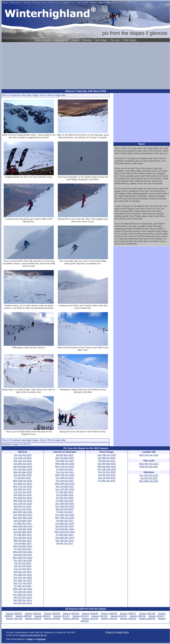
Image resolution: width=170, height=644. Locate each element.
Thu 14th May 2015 (23, 469)
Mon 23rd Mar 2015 (23, 518)
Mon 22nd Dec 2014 (65, 532)
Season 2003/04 (71, 613)
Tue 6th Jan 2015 (65, 521)
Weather (28, 3)
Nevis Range (101, 40)
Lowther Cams (69, 3)
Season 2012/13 (81, 616)
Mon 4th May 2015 (23, 472)
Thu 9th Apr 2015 (107, 461)
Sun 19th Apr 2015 (107, 455)
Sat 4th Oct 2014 (65, 543)
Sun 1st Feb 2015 (23, 569)
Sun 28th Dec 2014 (23, 595)
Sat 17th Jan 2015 (23, 583)
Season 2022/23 (109, 618)
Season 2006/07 (128, 613)
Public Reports (130, 40)
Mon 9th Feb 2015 (65, 509)
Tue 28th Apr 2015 (23, 484)
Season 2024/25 (147, 618)
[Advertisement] (86, 66)
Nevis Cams (83, 3)
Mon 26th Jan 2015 (149, 481)
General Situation (43, 40)
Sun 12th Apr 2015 (23, 503)
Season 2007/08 (147, 613)
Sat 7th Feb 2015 (23, 563)
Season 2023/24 (128, 618)
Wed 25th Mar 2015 (23, 512)
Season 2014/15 (119, 616)
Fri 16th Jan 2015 (23, 586)
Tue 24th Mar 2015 (23, 515)
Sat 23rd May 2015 (23, 466)
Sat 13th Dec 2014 (23, 603)
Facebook (41, 639)
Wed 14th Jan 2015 (23, 589)
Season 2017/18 (14, 618)
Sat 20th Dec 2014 (23, 600)
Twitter (30, 639)
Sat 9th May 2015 (65, 455)
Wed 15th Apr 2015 (23, 501)
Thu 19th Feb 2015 (65, 503)
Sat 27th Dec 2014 (23, 597)
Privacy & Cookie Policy (117, 632)
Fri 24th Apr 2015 (65, 469)
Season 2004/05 (90, 613)
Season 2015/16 (138, 616)
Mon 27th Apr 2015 (23, 486)
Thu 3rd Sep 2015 (23, 455)
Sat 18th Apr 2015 (23, 495)
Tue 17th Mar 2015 (65, 489)
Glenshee (87, 40)
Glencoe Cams (40, 3)
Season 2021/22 (90, 618)
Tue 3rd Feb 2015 (23, 566)
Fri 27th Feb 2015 (23, 549)
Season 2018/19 (33, 618)
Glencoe (76, 40)
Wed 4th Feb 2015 (149, 467)
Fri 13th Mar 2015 (23, 535)
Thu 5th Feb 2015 (107, 472)
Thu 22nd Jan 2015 (65, 515)
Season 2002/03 (52, 613)
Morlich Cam (55, 3)
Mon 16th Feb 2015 (23, 558)
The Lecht (115, 40)
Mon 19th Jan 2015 (65, 518)
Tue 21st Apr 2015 (23, 492)
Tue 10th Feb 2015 (107, 469)
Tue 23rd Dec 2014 (65, 529)
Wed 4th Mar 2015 (23, 540)
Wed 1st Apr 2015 (23, 509)
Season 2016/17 (157, 616)
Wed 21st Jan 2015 (149, 455)
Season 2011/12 (62, 616)
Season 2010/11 (42, 616)
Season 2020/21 (71, 618)
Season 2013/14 (100, 616)
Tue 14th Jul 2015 (23, 458)
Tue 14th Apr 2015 (65, 478)
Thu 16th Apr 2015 (23, 498)
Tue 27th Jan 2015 (23, 577)
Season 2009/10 (23, 616)
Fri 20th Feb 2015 (65, 501)
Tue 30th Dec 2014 (65, 523)
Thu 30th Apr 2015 (65, 461)
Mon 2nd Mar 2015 (23, 546)
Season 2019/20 (52, 618)
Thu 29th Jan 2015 (23, 575)
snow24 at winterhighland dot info (33, 635)
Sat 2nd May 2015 (23, 475)
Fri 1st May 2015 (23, 478)
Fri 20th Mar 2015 (23, 523)
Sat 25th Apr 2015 (23, 489)
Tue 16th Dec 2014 (65, 538)
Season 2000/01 (14, 613)
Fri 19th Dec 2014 (65, 535)
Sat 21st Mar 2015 (23, 521)
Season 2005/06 (109, 613)
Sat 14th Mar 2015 (23, 532)
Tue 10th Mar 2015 (23, 538)
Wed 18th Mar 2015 (23, 526)
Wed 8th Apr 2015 (23, 506)
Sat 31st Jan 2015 (23, 572)
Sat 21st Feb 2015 (23, 555)
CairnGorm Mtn (61, 40)
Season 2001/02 (33, 613)
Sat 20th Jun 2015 (23, 464)
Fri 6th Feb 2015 (65, 512)
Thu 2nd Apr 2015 (65, 481)
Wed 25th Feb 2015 (23, 552)
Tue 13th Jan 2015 (23, 592)
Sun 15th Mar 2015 (23, 529)
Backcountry (16, 3)
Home (6, 3)
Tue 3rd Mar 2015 (23, 543)
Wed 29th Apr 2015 (23, 481)
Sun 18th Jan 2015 (23, 580)
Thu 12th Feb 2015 (23, 560)
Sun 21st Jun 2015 (23, 461)
